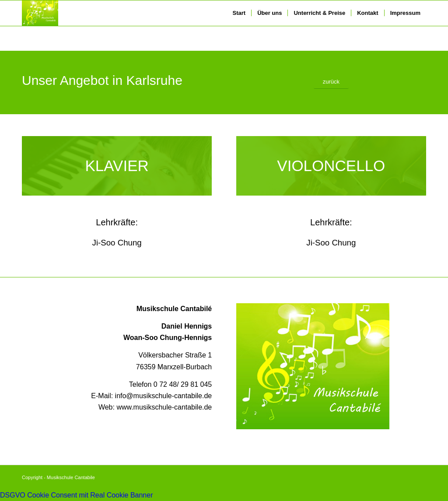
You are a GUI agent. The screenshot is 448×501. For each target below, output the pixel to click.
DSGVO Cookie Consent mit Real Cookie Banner (77, 495)
